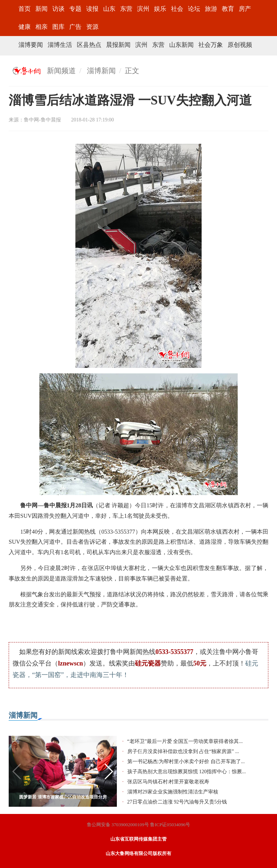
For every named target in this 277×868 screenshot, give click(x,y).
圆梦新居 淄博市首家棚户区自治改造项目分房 (63, 797)
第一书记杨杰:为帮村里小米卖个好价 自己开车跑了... (186, 762)
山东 (109, 9)
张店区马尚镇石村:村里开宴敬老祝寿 (168, 782)
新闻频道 (61, 71)
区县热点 (89, 45)
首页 (25, 9)
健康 (25, 27)
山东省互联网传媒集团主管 (138, 839)
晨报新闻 (118, 45)
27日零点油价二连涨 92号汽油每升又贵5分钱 (177, 802)
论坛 (194, 9)
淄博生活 (60, 45)
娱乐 (160, 9)
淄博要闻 (31, 45)
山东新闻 (181, 45)
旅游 (211, 9)
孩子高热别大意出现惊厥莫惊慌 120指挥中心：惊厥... (187, 772)
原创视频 (240, 45)
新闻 (41, 9)
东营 (126, 9)
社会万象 (211, 45)
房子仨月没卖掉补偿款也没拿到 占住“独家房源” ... (183, 751)
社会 (177, 9)
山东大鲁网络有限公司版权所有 (138, 853)
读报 (92, 9)
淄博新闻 (101, 71)
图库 (58, 27)
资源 (92, 27)
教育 (228, 9)
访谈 (58, 9)
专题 (75, 9)
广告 (75, 27)
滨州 (143, 9)
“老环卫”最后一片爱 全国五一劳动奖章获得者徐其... (185, 741)
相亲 (41, 27)
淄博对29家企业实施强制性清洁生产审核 (173, 792)
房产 (245, 9)
